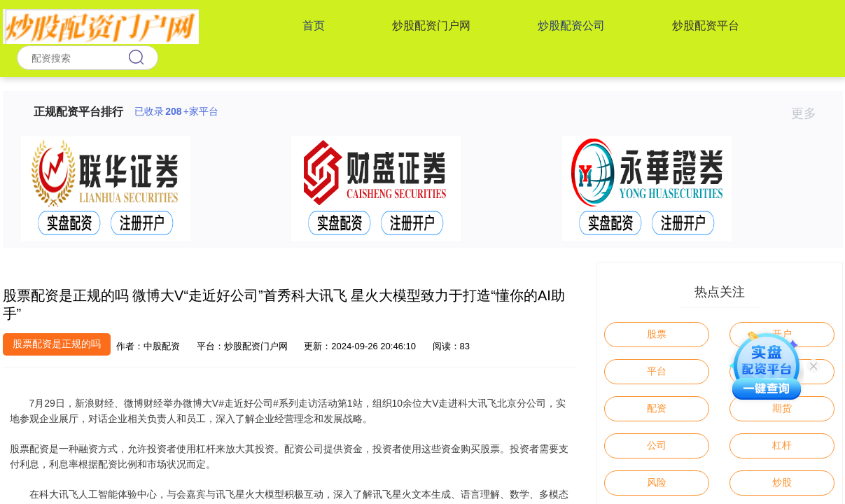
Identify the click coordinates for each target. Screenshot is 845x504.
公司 (657, 445)
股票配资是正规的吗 (57, 344)
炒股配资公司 (571, 26)
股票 (657, 334)
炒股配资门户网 (431, 26)
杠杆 (782, 445)
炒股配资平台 (706, 26)
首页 (314, 26)
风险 (657, 482)
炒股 (782, 482)
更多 (810, 113)
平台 (657, 371)
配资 (657, 408)
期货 (782, 408)
